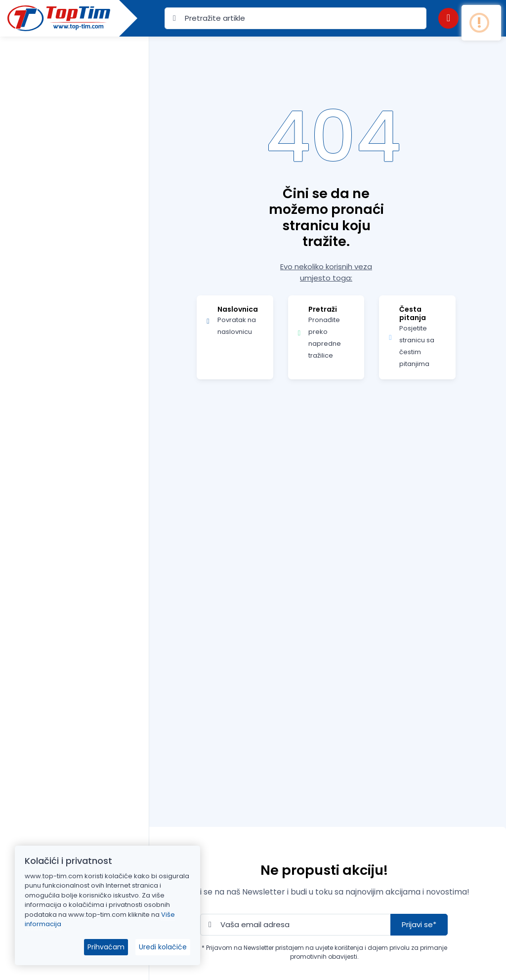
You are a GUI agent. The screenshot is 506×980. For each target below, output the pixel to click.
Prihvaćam (106, 947)
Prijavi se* (419, 924)
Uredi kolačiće (163, 947)
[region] (74, 496)
